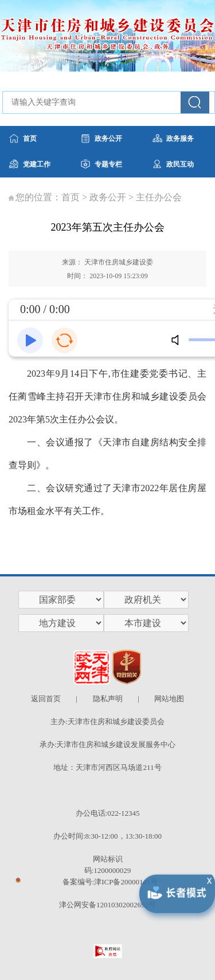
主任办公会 (159, 197)
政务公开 (108, 197)
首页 (71, 197)
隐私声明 (108, 699)
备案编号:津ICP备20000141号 (110, 882)
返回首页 (46, 699)
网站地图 (169, 699)
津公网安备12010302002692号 (107, 905)
